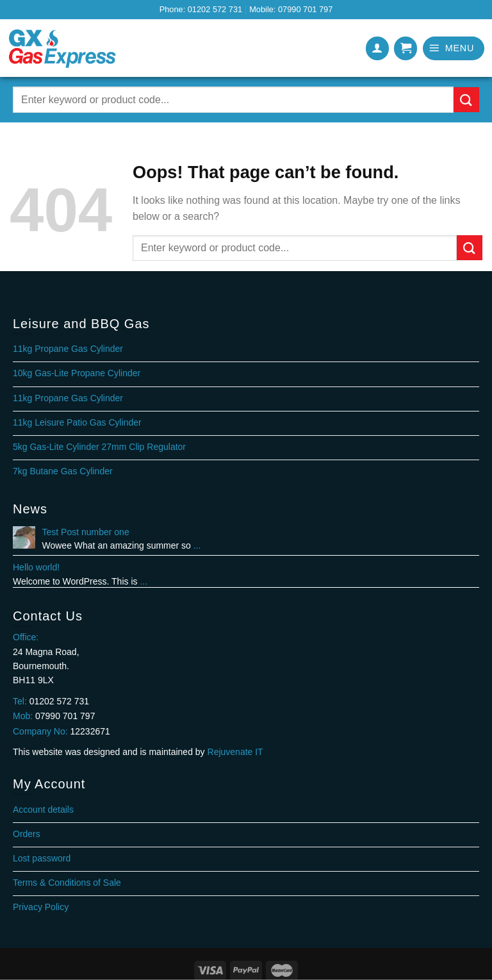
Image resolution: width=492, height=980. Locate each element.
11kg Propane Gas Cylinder (68, 349)
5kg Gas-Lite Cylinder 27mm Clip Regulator (99, 447)
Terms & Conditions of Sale (67, 883)
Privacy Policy (41, 907)
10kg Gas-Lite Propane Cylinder (77, 373)
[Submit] (466, 100)
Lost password (42, 858)
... (197, 545)
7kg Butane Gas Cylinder (63, 471)
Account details (43, 810)
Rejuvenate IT (235, 752)
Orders (27, 834)
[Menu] (454, 48)
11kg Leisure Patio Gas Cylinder (77, 422)
